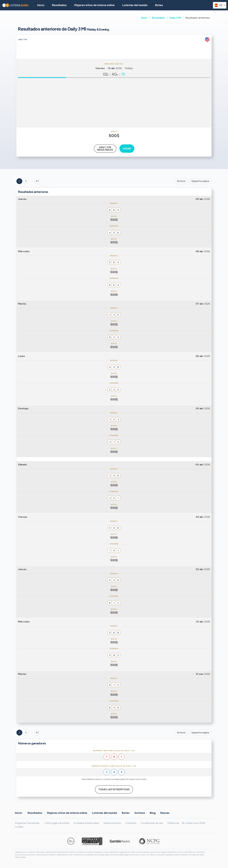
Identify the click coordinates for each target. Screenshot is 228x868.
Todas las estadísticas (114, 789)
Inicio (144, 18)
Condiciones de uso (152, 823)
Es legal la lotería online (86, 823)
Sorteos (140, 813)
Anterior (181, 181)
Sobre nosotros (112, 823)
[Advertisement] (114, 103)
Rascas (165, 813)
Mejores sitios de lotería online (94, 5)
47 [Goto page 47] (37, 733)
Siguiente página (200, 181)
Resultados (159, 18)
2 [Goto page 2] (26, 181)
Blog (153, 813)
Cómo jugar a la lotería (57, 823)
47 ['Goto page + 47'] (37, 181)
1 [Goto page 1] (19, 181)
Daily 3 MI (175, 18)
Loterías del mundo (135, 5)
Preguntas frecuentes (27, 823)
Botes (159, 5)
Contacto (131, 823)
